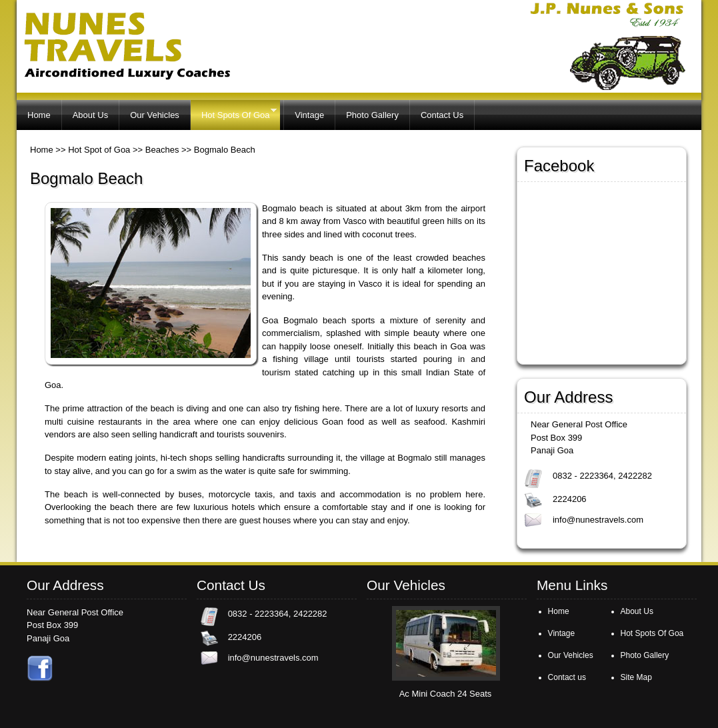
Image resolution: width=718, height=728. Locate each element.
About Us (90, 115)
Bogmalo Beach (225, 150)
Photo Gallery (372, 115)
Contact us (567, 677)
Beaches (162, 150)
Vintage (309, 115)
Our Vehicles (155, 115)
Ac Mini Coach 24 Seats (446, 694)
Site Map (636, 677)
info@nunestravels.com (598, 520)
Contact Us (442, 115)
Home (39, 115)
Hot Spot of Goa (99, 150)
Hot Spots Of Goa (234, 113)
